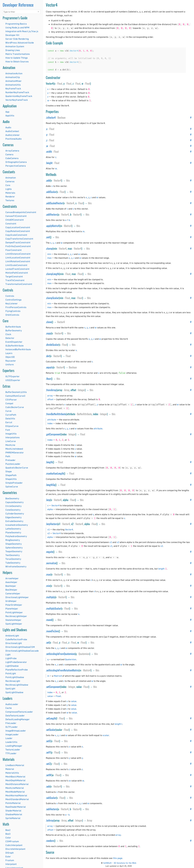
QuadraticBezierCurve (17, 468)
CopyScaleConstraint (16, 235)
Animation (11, 178)
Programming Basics (16, 24)
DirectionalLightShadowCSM (20, 647)
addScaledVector (55, 203)
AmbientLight (12, 636)
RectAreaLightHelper (16, 616)
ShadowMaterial (14, 814)
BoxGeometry (12, 498)
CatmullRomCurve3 (15, 396)
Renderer (10, 197)
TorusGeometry (13, 559)
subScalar (51, 798)
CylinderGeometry (15, 514)
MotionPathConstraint (17, 273)
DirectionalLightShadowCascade (22, 651)
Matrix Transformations (18, 54)
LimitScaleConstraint (16, 265)
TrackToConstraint (15, 280)
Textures (10, 200)
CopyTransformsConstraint (19, 239)
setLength (51, 718)
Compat (9, 403)
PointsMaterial (13, 803)
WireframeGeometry (16, 566)
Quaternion (84, 654)
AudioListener (13, 135)
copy (49, 333)
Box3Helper (11, 590)
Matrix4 (68, 226)
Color (8, 838)
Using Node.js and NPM (17, 27)
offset (50, 399)
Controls (10, 296)
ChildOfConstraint (15, 220)
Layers (9, 353)
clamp (49, 248)
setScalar (51, 730)
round (49, 620)
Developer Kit (12, 35)
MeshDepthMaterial (15, 780)
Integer (81, 390)
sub (48, 786)
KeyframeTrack (13, 89)
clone (49, 322)
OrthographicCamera (16, 162)
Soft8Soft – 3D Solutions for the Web (120, 863)
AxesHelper (11, 582)
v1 (48, 529)
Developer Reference (18, 5)
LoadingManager (14, 746)
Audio (8, 127)
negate (50, 552)
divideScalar (52, 345)
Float (60, 83)
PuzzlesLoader (13, 464)
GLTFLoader (12, 727)
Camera (9, 154)
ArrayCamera (12, 151)
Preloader (10, 460)
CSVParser (11, 400)
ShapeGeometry (14, 544)
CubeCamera (12, 158)
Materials (10, 193)
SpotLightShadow (14, 692)
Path (8, 456)
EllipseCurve (12, 426)
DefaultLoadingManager (18, 719)
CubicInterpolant (14, 845)
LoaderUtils (11, 742)
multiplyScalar (54, 608)
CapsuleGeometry (14, 502)
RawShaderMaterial (16, 807)
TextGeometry (13, 555)
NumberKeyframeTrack (17, 92)
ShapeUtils (11, 479)
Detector (10, 338)
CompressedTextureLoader (19, 712)
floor (49, 379)
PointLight (11, 673)
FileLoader (11, 723)
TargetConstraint (14, 276)
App (7, 112)
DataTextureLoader (15, 716)
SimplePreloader (14, 483)
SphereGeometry (14, 548)
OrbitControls (12, 315)
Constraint (11, 224)
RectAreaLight (13, 681)
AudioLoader (12, 704)
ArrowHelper (12, 578)
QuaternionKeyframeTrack (19, 96)
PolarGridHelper (14, 605)
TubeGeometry (13, 563)
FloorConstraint (13, 250)
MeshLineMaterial (15, 788)
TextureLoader (13, 750)
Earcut (9, 422)
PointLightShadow (15, 677)
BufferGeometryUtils (16, 392)
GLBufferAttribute (14, 346)
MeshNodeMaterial (15, 792)
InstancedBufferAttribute (18, 349)
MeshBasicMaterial (15, 777)
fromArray (51, 390)
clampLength (53, 274)
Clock (8, 334)
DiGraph (9, 853)
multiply (50, 597)
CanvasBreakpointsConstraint (21, 212)
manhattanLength (55, 473)
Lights (9, 189)
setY (48, 752)
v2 (48, 533)
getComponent (53, 434)
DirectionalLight (14, 643)
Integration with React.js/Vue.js (22, 31)
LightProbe (11, 658)
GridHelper (11, 601)
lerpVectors (52, 524)
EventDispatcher (14, 342)
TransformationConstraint (19, 284)
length (49, 462)
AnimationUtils (13, 85)
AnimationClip (13, 77)
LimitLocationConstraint (18, 258)
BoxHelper (11, 586)
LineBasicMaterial (15, 765)
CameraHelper (13, 593)
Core (8, 185)
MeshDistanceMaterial (17, 784)
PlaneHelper (12, 609)
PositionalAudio (13, 139)
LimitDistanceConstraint (18, 254)
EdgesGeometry (13, 517)
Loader (9, 738)
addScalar (51, 192)
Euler (8, 856)
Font (8, 430)
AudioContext (12, 131)
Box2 (8, 830)
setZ (48, 764)
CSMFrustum (12, 841)
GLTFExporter (12, 376)
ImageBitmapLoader (16, 731)
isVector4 (51, 117)
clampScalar (52, 298)
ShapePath (11, 475)
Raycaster (11, 361)
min (49, 254)
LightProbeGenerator (16, 662)
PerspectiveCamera (16, 166)
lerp (48, 500)
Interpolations (13, 437)
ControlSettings (13, 300)
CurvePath (11, 415)
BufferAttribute (13, 327)
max (49, 258)
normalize (51, 563)
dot (48, 356)
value (50, 696)
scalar (106, 735)
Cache (9, 708)
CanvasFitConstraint (16, 216)
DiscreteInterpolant (15, 849)
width (49, 151)
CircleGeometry (13, 506)
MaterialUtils (12, 773)
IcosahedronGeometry (17, 525)
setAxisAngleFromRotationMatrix (62, 670)
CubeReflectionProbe (16, 639)
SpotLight (10, 688)
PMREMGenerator (15, 452)
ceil (48, 237)
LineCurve (11, 441)
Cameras (10, 181)
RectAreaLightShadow (17, 685)
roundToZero (52, 631)
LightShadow (12, 666)
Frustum (10, 860)
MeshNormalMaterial (16, 795)
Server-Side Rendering (17, 39)
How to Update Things (17, 58)
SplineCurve (12, 487)
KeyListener (12, 303)
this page (118, 858)
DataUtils (10, 418)
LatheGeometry (13, 529)
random (50, 841)
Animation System (15, 46)
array (50, 396)
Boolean (62, 117)
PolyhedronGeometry (16, 536)
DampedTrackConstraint (18, 242)
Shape (9, 471)
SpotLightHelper (14, 624)
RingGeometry (13, 540)
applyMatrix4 (53, 226)
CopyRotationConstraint (18, 231)
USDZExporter (13, 380)
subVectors (52, 809)
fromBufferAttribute (56, 414)
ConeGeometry (13, 510)
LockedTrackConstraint (17, 269)
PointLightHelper (14, 612)
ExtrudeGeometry (14, 521)
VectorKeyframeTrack (17, 100)
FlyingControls (13, 311)
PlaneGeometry (13, 532)
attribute (52, 420)
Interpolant (11, 864)
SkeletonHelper (13, 620)
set (48, 642)
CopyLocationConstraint (18, 227)
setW (49, 775)
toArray (50, 820)
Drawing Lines (13, 50)
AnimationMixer (13, 81)
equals (50, 367)
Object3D (10, 357)
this (68, 180)
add (48, 180)
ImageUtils (11, 434)
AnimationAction (14, 73)
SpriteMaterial (13, 818)
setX (48, 741)
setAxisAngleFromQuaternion (60, 654)
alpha (50, 509)
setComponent (53, 687)
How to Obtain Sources (17, 61)
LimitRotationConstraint (18, 261)
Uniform (10, 364)
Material (10, 769)
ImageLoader (12, 734)
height (49, 163)
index (50, 423)
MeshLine (10, 445)
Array (67, 390)
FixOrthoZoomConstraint (18, 246)
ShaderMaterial (13, 811)
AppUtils (10, 116)
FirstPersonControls (16, 307)
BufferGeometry (14, 330)
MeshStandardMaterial (17, 799)
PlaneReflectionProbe (17, 670)
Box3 (8, 834)
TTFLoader (11, 753)
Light (8, 654)
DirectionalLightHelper (17, 597)
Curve (8, 411)
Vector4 (58, 180)
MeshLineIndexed (14, 449)
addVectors (52, 214)
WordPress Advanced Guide (20, 43)
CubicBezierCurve (15, 407)
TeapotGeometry (14, 551)
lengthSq (51, 485)
